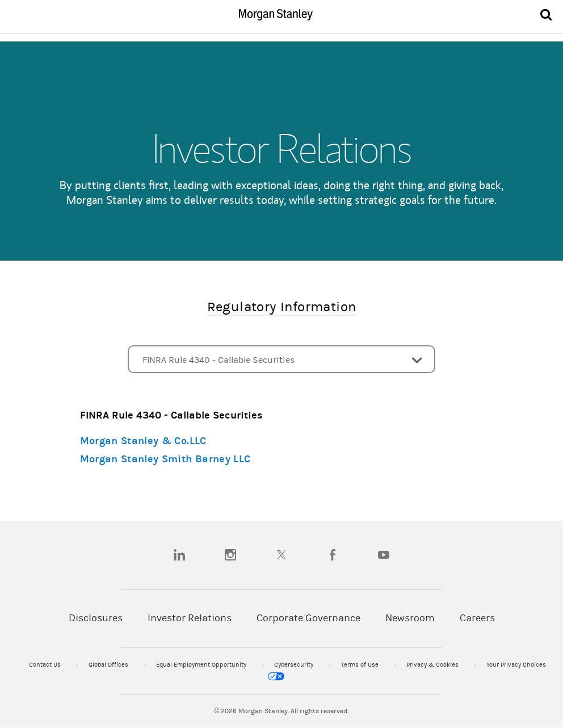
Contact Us (46, 665)
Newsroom (410, 618)
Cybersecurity (295, 665)
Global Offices (109, 665)
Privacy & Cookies (433, 665)
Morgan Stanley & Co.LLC (143, 441)
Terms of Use (361, 665)
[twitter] (281, 555)
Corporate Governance (308, 618)
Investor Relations (190, 618)
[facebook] (333, 555)
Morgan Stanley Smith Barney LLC (165, 459)
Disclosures (96, 618)
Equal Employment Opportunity (202, 665)
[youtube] (384, 555)
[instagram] (230, 555)
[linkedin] (179, 555)
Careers (477, 618)
